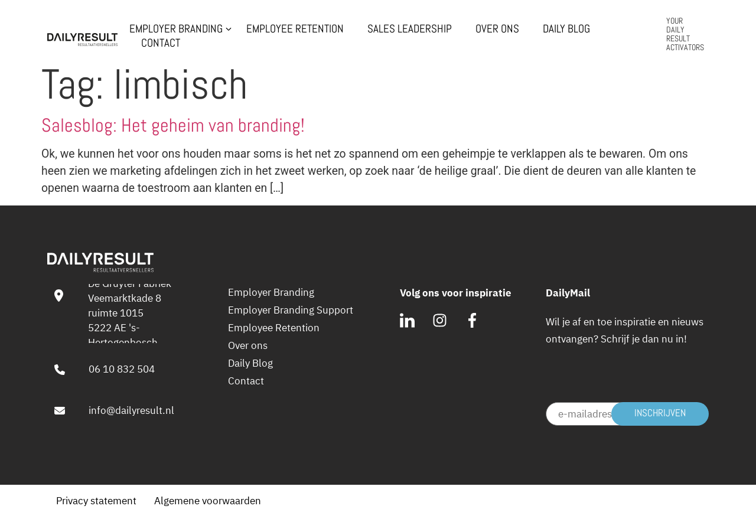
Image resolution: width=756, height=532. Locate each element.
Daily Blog (566, 29)
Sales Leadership (410, 29)
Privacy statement (96, 501)
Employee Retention (295, 29)
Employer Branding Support (291, 310)
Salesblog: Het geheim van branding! (173, 125)
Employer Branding (176, 29)
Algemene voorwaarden (208, 501)
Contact (161, 43)
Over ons (497, 29)
